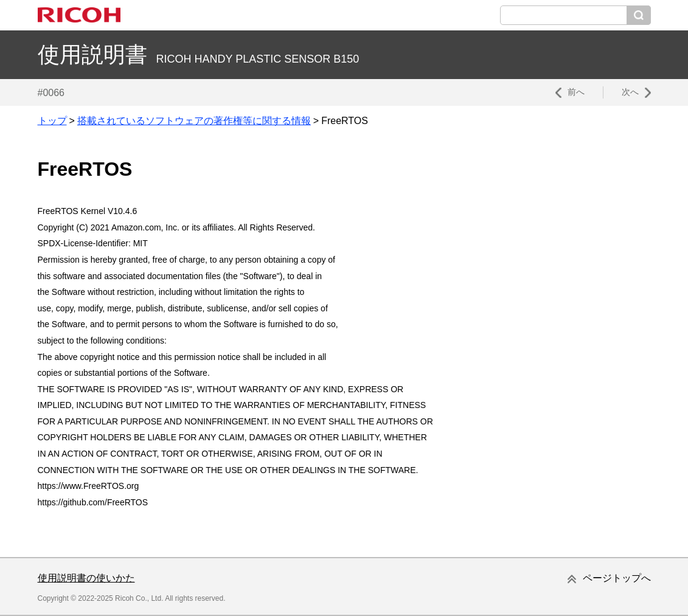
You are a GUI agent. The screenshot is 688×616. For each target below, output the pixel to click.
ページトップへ (617, 578)
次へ (630, 92)
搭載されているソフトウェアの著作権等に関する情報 (194, 121)
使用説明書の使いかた (86, 578)
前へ (576, 92)
